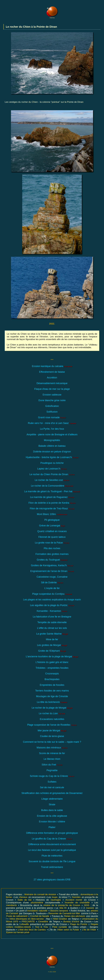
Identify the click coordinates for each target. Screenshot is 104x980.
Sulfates (52, 782)
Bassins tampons (59, 911)
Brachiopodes (52, 679)
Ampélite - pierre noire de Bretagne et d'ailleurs (52, 435)
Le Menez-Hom (52, 759)
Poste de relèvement (17, 916)
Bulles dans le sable (52, 810)
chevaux (23, 897)
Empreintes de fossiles (52, 685)
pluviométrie (37, 903)
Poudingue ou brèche (52, 463)
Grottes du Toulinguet (52, 560)
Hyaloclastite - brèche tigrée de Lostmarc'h (52, 457)
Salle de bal (25, 900)
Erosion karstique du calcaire (52, 366)
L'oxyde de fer (52, 588)
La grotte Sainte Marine (52, 634)
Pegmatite (52, 770)
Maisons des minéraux (52, 748)
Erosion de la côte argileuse (52, 816)
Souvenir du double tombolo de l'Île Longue (52, 861)
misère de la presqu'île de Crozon (62, 905)
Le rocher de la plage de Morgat (52, 708)
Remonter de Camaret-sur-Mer (64, 913)
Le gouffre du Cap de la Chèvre (52, 839)
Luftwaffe (24, 924)
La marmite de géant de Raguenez (52, 497)
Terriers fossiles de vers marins (52, 691)
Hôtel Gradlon (60, 919)
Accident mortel (74, 900)
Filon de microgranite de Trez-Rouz (52, 508)
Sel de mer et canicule (52, 787)
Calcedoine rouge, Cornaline (52, 577)
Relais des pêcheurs (75, 916)
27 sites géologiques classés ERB (52, 880)
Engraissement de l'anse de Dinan (52, 571)
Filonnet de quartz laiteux (52, 537)
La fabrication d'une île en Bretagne (52, 617)
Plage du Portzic (79, 924)
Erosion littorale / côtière (52, 822)
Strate (52, 804)
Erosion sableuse (52, 395)
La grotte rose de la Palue (52, 543)
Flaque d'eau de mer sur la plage (52, 389)
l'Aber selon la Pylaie (68, 930)
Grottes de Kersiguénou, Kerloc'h (52, 565)
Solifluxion (52, 412)
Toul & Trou (42, 927)
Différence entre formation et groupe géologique (52, 833)
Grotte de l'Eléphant (52, 651)
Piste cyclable (60, 927)
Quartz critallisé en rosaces (52, 531)
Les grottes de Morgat (52, 645)
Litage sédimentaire (52, 799)
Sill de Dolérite (52, 582)
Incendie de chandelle (77, 903)
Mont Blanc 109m (52, 514)
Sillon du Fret (52, 765)
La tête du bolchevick (52, 702)
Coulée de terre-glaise (52, 736)
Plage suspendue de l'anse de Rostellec (52, 725)
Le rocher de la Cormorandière (52, 486)
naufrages (56, 900)
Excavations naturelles (52, 719)
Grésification (52, 406)
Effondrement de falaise (52, 372)
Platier (52, 827)
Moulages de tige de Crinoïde (52, 696)
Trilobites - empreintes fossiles (52, 668)
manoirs (90, 908)
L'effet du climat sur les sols (52, 628)
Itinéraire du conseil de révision (40, 894)
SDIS (87, 905)
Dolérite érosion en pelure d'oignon (52, 452)
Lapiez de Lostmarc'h (52, 469)
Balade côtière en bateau (52, 446)
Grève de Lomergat (52, 526)
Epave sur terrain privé (18, 932)
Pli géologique (52, 520)
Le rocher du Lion (52, 713)
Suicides (76, 897)
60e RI (63, 908)
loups (55, 897)
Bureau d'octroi (71, 922)
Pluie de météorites (52, 856)
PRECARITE (28, 922)
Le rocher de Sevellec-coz (52, 480)
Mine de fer (52, 639)
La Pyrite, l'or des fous (52, 429)
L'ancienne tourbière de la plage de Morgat (52, 656)
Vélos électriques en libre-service (27, 919)
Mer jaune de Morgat (52, 730)
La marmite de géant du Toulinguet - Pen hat (52, 491)
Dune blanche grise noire (52, 400)
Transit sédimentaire (52, 867)
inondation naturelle (37, 911)
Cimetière (43, 922)
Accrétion (52, 378)
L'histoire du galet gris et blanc (52, 662)
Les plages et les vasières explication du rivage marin (52, 600)
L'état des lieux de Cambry (32, 930)
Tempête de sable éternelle (52, 622)
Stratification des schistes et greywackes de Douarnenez (52, 793)
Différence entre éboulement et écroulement (52, 844)
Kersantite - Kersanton (52, 611)
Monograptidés (52, 440)
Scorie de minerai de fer (52, 753)
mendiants (12, 905)
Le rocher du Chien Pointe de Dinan (52, 474)
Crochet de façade (40, 916)
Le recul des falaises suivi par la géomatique (52, 850)
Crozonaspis (52, 674)
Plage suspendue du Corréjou (52, 594)
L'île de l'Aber (89, 930)
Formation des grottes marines (52, 554)
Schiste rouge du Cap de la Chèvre (52, 776)
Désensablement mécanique (52, 383)
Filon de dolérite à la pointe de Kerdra (52, 503)
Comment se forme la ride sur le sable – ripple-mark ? (52, 742)
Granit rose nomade (52, 417)
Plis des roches (52, 548)
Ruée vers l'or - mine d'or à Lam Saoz (52, 423)
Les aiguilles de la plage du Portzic (52, 605)
